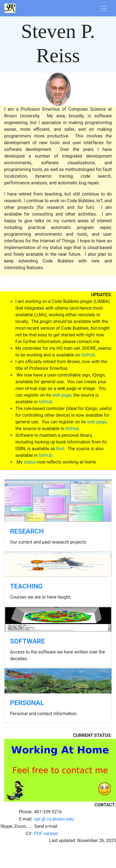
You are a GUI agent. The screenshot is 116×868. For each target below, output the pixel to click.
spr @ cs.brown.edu (54, 819)
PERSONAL (27, 703)
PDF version (46, 834)
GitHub (88, 355)
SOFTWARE (28, 641)
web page (62, 395)
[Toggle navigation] (104, 8)
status (30, 462)
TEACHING (26, 586)
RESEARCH (27, 531)
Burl (60, 449)
